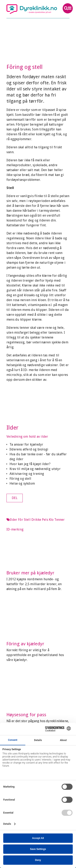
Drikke (36, 520)
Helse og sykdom (22, 483)
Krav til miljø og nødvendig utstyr (35, 469)
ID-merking (15, 529)
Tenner (59, 520)
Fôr (21, 520)
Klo (51, 520)
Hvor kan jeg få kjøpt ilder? (30, 464)
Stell (27, 520)
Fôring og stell (20, 479)
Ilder (13, 428)
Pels (45, 520)
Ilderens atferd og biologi (29, 449)
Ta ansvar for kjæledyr (26, 444)
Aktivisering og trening (27, 474)
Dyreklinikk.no (32, 9)
